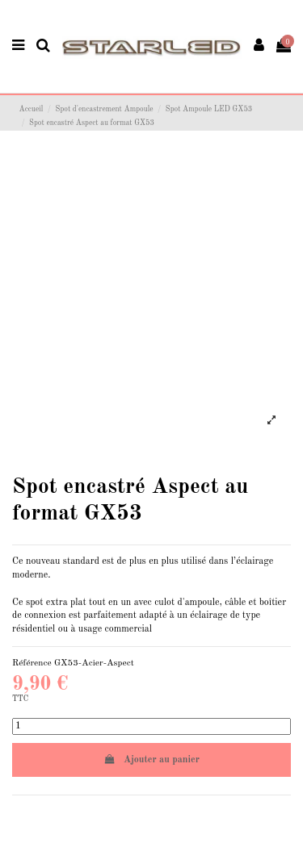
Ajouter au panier (151, 759)
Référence (32, 663)
